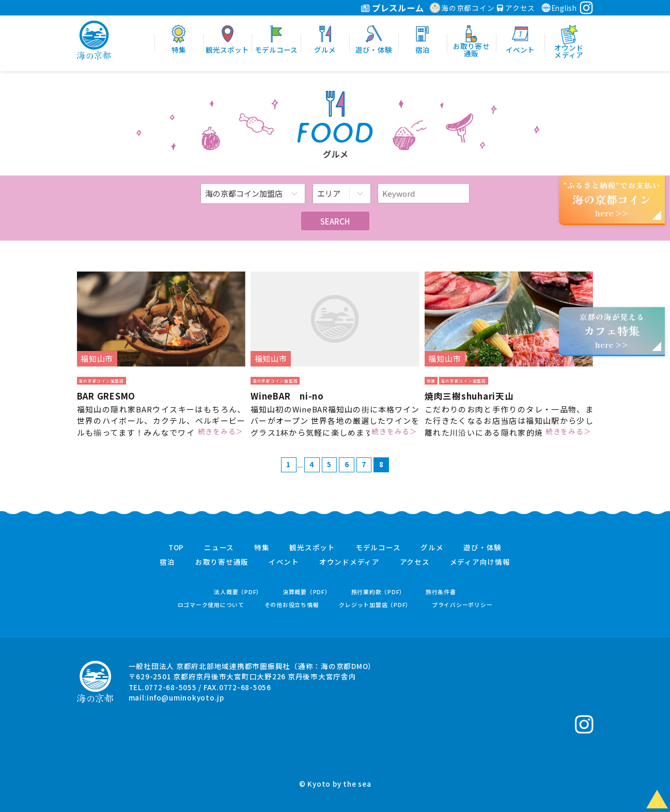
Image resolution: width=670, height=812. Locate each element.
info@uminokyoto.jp (185, 697)
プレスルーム (392, 8)
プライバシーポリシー (462, 605)
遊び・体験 (482, 548)
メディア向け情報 (480, 562)
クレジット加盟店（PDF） (375, 605)
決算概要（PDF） (307, 592)
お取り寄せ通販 (222, 562)
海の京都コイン (462, 8)
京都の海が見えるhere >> (612, 331)
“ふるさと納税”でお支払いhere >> (612, 199)
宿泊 (167, 562)
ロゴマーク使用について (211, 605)
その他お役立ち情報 (292, 605)
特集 (262, 548)
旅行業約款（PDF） (379, 592)
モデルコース (378, 548)
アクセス (516, 8)
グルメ (432, 548)
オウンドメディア (349, 562)
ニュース (219, 548)
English (559, 8)
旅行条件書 (441, 592)
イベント (284, 562)
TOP (176, 548)
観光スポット (312, 548)
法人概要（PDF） (238, 592)
